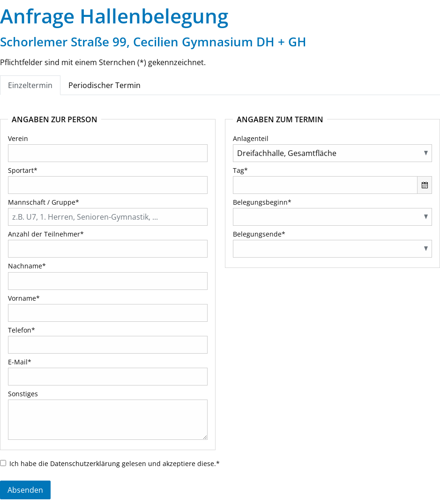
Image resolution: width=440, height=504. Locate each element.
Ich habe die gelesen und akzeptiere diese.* (115, 463)
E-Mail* (20, 362)
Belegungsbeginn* (262, 202)
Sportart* (23, 170)
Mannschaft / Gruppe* (44, 202)
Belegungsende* (259, 234)
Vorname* (24, 298)
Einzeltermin (30, 85)
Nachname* (27, 266)
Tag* (240, 170)
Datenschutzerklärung (85, 463)
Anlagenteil (251, 138)
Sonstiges (23, 394)
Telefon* (22, 330)
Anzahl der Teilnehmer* (46, 234)
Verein (18, 138)
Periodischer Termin (104, 85)
